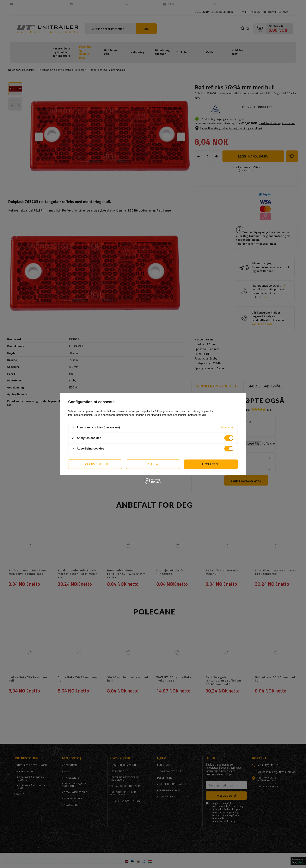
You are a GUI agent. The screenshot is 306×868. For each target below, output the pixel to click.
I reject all (153, 464)
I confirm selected (95, 464)
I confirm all (211, 464)
